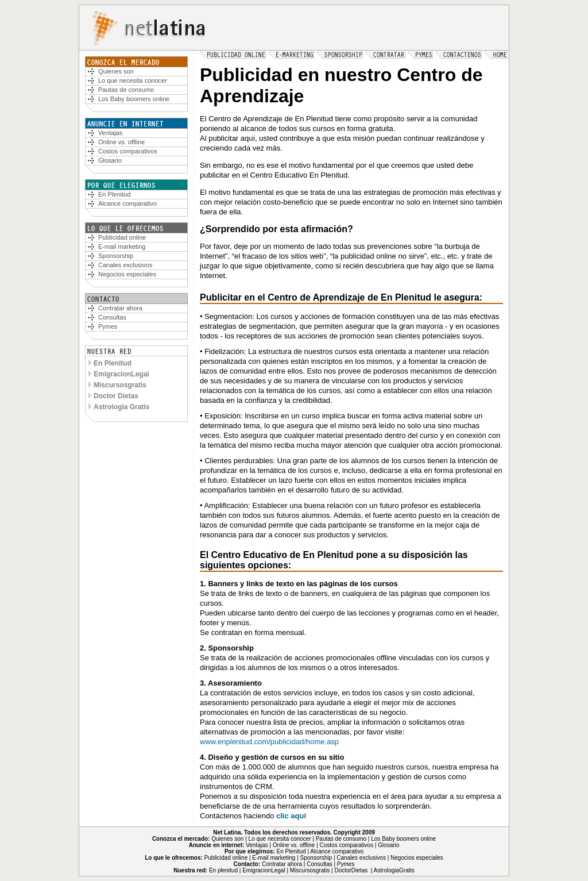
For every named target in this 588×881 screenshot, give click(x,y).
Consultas (112, 317)
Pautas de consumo (126, 90)
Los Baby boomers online (134, 99)
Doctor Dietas (116, 396)
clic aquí (291, 816)
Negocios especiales (127, 274)
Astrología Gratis (121, 407)
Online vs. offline (121, 142)
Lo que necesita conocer (133, 80)
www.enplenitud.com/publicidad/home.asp (269, 742)
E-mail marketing (122, 247)
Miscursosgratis (120, 385)
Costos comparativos (128, 151)
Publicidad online (122, 237)
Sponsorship (116, 256)
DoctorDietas (351, 870)
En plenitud (223, 870)
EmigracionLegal (121, 374)
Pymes (108, 326)
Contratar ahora (120, 308)
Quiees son (116, 71)
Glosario (110, 160)
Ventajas (110, 133)
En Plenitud (114, 194)
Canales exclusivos (125, 265)
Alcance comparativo (127, 203)
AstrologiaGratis (394, 870)
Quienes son (227, 839)
